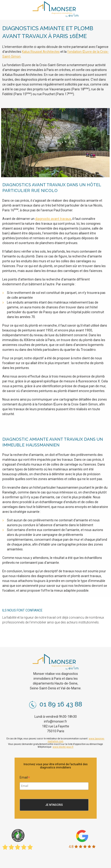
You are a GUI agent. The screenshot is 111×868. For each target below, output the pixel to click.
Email (25, 778)
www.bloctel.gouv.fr (63, 747)
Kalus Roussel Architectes (41, 52)
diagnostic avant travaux (53, 219)
